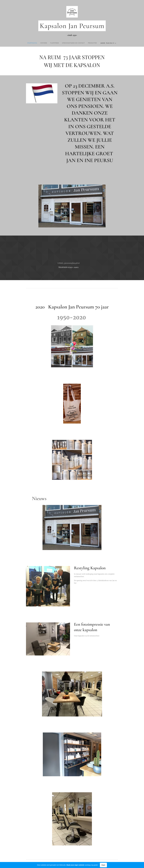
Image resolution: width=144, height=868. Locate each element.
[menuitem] (35, 43)
